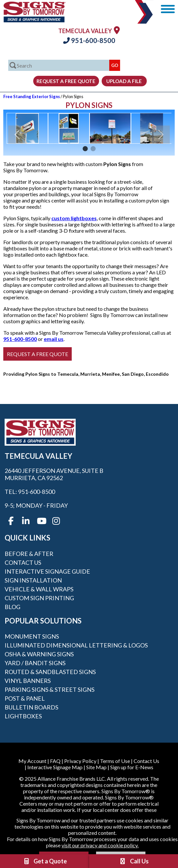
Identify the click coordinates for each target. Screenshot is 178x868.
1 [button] (85, 149)
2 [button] (93, 149)
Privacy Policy (80, 761)
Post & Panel (25, 698)
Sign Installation (33, 580)
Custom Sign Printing (39, 598)
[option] (27, 128)
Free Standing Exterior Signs (32, 96)
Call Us (134, 861)
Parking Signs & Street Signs (50, 689)
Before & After (29, 554)
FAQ (55, 761)
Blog (13, 607)
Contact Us (23, 562)
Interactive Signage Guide (47, 571)
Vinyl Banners (28, 681)
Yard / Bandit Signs (35, 663)
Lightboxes (23, 716)
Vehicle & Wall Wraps (39, 589)
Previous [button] (17, 134)
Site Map (96, 767)
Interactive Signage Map (55, 767)
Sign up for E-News (132, 767)
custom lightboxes (74, 218)
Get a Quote (45, 861)
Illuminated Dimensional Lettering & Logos (76, 645)
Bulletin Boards (31, 707)
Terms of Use (115, 761)
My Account (32, 761)
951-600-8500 (89, 40)
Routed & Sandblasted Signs (50, 672)
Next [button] (161, 134)
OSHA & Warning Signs (39, 654)
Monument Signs (32, 636)
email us (54, 339)
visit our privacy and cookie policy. (100, 845)
